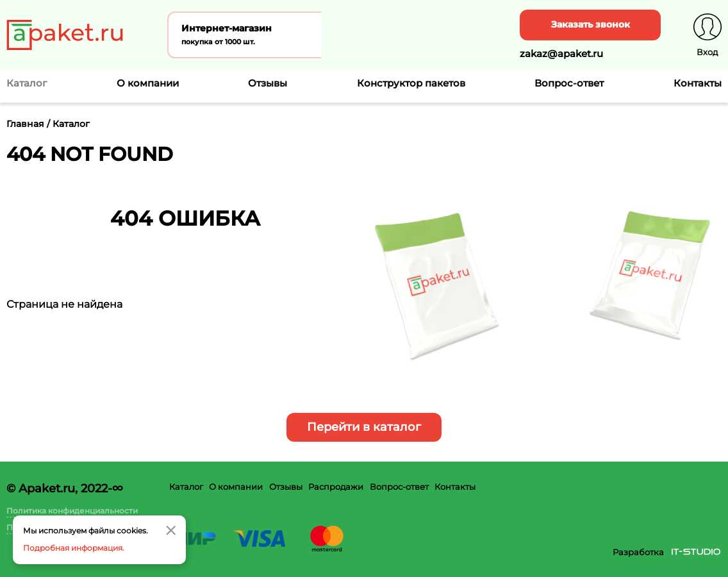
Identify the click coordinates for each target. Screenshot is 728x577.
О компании (148, 83)
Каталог (186, 487)
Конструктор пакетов (411, 83)
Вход (707, 52)
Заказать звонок (591, 24)
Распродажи (336, 487)
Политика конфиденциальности (72, 511)
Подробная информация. (74, 548)
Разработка (638, 552)
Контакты (698, 83)
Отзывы (268, 83)
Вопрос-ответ (569, 83)
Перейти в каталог (364, 427)
